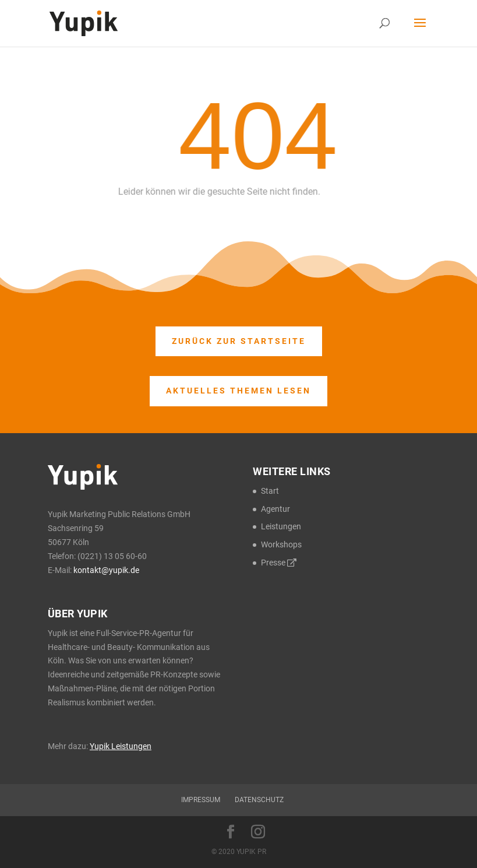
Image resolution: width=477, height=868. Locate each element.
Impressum (201, 800)
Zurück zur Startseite (239, 341)
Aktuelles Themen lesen (239, 391)
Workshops (281, 544)
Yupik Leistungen (121, 746)
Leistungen (281, 526)
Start (270, 491)
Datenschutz (259, 800)
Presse (279, 563)
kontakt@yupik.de (106, 570)
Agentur (275, 509)
